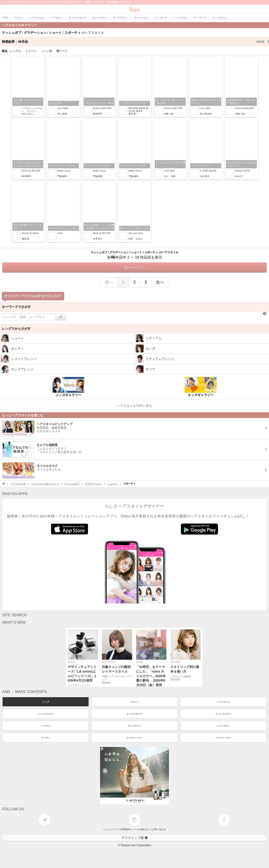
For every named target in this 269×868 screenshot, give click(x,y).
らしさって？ (110, 829)
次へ (160, 282)
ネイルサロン (134, 726)
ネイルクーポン (134, 738)
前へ (109, 282)
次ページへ (134, 268)
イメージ (31, 51)
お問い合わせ (159, 829)
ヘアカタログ (223, 702)
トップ (46, 702)
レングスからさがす (16, 329)
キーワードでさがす (16, 307)
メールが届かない (141, 829)
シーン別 (47, 51)
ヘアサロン (46, 726)
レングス (16, 51)
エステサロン (223, 726)
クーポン (46, 738)
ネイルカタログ (223, 714)
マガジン (134, 702)
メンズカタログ (46, 714)
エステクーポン (223, 738)
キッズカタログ (134, 714)
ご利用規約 (124, 829)
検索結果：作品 (135, 42)
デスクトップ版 (134, 838)
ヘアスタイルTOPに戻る (135, 406)
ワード (63, 51)
